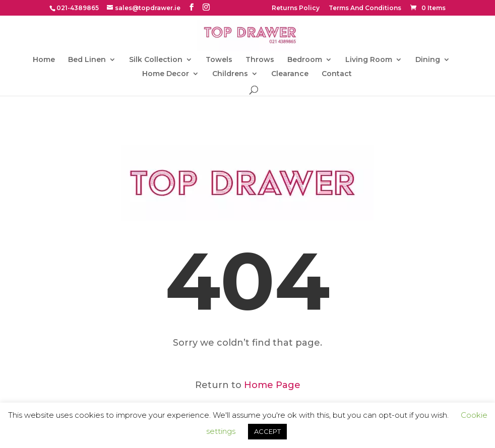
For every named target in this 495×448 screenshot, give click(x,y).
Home (44, 60)
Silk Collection (156, 60)
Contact (337, 74)
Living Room (369, 60)
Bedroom (305, 60)
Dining (428, 60)
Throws (260, 60)
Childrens (230, 74)
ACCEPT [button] (267, 431)
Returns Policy (296, 8)
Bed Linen (87, 60)
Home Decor (166, 74)
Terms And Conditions (365, 8)
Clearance (290, 74)
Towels (219, 60)
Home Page (272, 385)
